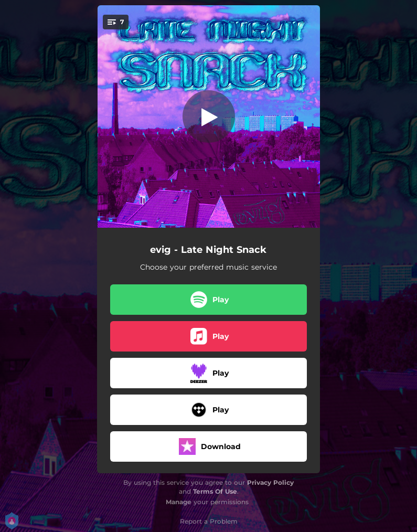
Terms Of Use (215, 491)
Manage (179, 502)
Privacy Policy (270, 482)
